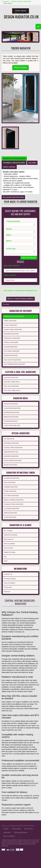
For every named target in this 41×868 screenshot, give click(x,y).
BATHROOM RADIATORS (12, 413)
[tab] (14, 159)
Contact (6, 829)
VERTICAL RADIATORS (11, 343)
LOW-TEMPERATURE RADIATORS (14, 364)
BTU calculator (8, 531)
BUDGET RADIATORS (10, 465)
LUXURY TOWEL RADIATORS (13, 330)
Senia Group (28, 829)
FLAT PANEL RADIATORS (12, 351)
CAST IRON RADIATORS (11, 496)
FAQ (5, 557)
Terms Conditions (9, 836)
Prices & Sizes (20, 68)
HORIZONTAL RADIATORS (12, 338)
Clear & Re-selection (29, 258)
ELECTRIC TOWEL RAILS (12, 382)
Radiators (6, 2)
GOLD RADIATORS (10, 483)
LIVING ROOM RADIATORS (12, 408)
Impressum (7, 592)
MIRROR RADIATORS (10, 513)
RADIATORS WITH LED (11, 452)
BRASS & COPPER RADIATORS (14, 500)
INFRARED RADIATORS (11, 456)
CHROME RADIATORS (11, 487)
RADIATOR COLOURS (11, 535)
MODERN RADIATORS (11, 356)
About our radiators (9, 544)
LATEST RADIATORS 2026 (12, 426)
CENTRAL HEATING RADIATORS (21, 2)
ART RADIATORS (9, 439)
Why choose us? (9, 539)
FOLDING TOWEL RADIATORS (13, 448)
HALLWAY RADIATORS (11, 404)
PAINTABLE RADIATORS (11, 443)
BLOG (6, 561)
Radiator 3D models (10, 552)
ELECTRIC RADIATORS (11, 378)
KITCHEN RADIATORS (11, 421)
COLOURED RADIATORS (11, 509)
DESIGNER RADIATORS (11, 334)
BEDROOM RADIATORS (11, 417)
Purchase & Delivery (10, 579)
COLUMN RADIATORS (11, 347)
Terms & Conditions (10, 583)
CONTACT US (8, 574)
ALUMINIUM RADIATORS (11, 478)
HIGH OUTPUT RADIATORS (12, 360)
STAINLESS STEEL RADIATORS (14, 504)
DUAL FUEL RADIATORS (11, 386)
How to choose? (9, 548)
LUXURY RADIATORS (10, 325)
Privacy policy (8, 587)
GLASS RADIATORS (10, 517)
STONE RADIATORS (10, 491)
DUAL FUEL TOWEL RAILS (12, 391)
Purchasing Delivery (21, 832)
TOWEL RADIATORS (10, 321)
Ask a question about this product (13, 197)
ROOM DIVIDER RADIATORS (13, 461)
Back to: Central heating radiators (20, 299)
